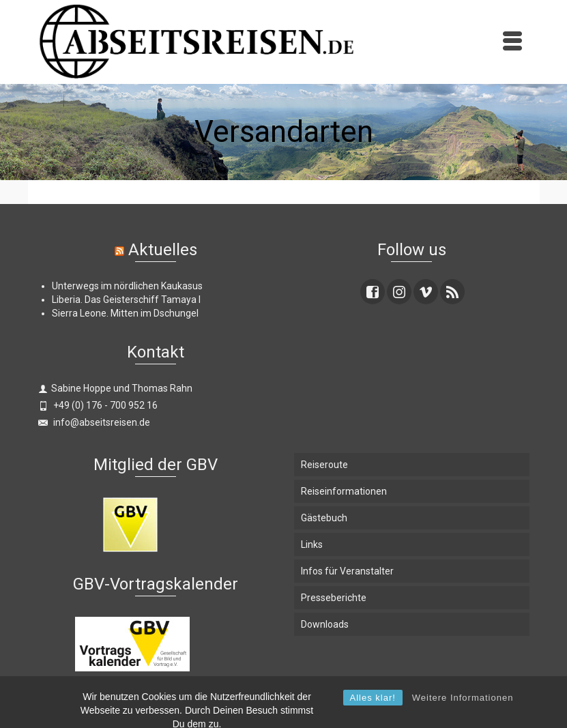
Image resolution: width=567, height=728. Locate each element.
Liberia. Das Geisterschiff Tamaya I (126, 300)
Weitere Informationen (463, 718)
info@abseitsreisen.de (94, 422)
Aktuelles (163, 250)
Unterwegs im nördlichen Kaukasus (127, 286)
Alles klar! (373, 718)
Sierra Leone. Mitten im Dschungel (125, 313)
